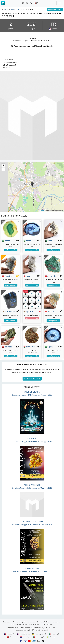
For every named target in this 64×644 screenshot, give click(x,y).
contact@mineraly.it (23, 630)
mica (48, 241)
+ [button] (3, 166)
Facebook (25, 628)
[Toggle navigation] (60, 3)
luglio (18, 9)
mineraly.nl (26, 637)
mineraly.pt (39, 637)
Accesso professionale (19, 624)
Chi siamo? (41, 622)
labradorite (9, 311)
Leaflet (42, 211)
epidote (7, 347)
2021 (12, 9)
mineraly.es (12, 637)
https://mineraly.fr (41, 630)
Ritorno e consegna (53, 622)
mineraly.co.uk (23, 634)
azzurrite (51, 276)
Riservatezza (31, 622)
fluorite (7, 276)
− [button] (3, 169)
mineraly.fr (9, 634)
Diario (6, 9)
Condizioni (7, 622)
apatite (28, 311)
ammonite (29, 347)
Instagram (36, 628)
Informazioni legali (18, 622)
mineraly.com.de (40, 634)
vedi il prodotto (11, 250)
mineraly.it (54, 634)
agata (6, 241)
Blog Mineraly (13, 628)
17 (23, 9)
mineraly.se (52, 637)
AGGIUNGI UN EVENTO (32, 379)
